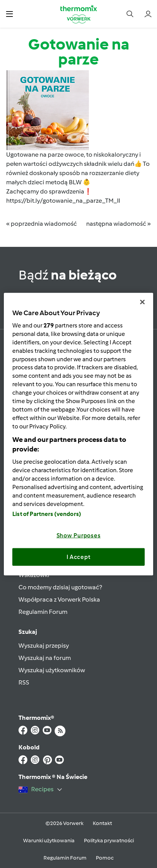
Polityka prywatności (109, 841)
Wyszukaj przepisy (44, 646)
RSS (24, 682)
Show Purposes (79, 536)
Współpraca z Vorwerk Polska (59, 599)
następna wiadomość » (119, 224)
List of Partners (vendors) (47, 514)
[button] (9, 14)
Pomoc (105, 858)
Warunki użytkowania (49, 841)
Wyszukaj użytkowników (52, 670)
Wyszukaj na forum (45, 658)
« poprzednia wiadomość (42, 224)
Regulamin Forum (43, 612)
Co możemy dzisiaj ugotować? (60, 587)
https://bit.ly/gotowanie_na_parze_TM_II (63, 201)
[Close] (142, 302)
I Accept (79, 557)
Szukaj (28, 632)
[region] (78, 434)
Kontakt (102, 823)
